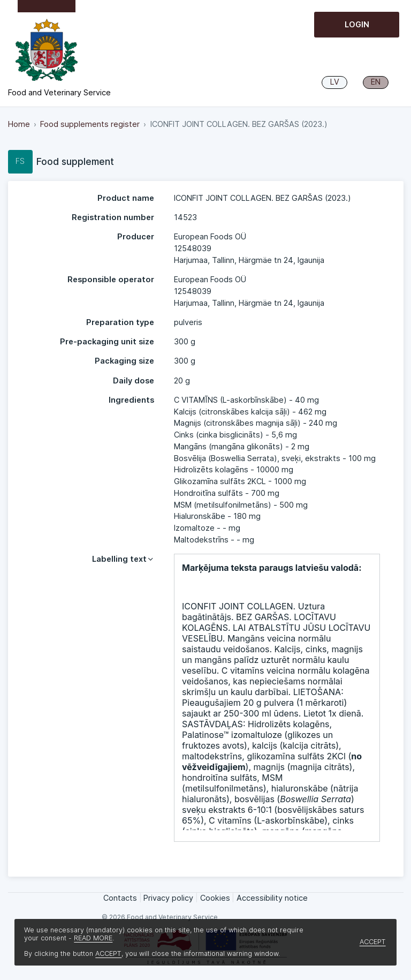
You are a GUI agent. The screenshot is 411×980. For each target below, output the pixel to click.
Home (19, 124)
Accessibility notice (272, 898)
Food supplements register (90, 124)
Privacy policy (168, 898)
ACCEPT (108, 953)
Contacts (120, 898)
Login (357, 25)
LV (335, 82)
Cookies (215, 898)
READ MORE (93, 938)
